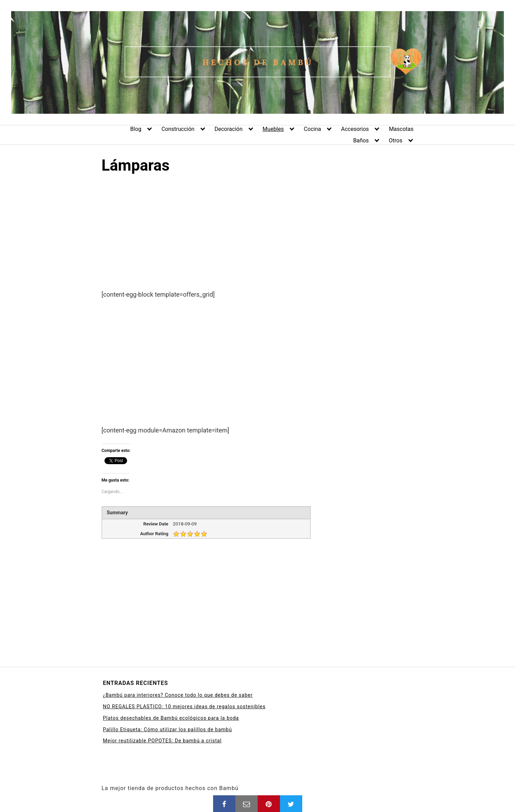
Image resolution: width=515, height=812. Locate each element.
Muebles (273, 129)
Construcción (178, 129)
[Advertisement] (258, 238)
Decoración (229, 129)
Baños (361, 140)
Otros (396, 140)
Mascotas (401, 129)
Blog (136, 129)
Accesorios (355, 129)
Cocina (313, 129)
